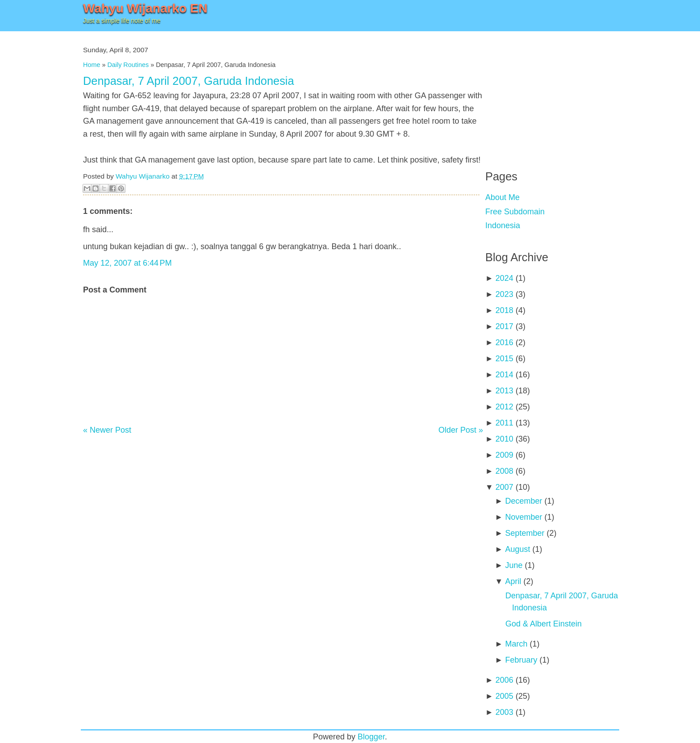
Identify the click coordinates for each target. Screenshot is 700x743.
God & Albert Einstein (544, 624)
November (523, 517)
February (521, 660)
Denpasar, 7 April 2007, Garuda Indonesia (189, 81)
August (517, 549)
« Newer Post (107, 430)
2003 (504, 712)
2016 (504, 342)
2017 (504, 326)
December (523, 501)
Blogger (371, 737)
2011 (504, 423)
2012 (504, 407)
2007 (504, 487)
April (513, 581)
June (514, 565)
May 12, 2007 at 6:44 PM (127, 263)
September (525, 533)
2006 (504, 680)
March (516, 644)
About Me (502, 197)
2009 (504, 455)
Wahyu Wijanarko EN (145, 8)
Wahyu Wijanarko (143, 176)
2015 (504, 359)
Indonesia (503, 225)
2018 (504, 310)
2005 (504, 696)
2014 (504, 375)
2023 (504, 294)
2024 (504, 278)
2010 (504, 439)
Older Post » (461, 430)
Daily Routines (128, 65)
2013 (504, 391)
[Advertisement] (552, 94)
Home (92, 65)
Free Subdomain (515, 212)
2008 (504, 471)
